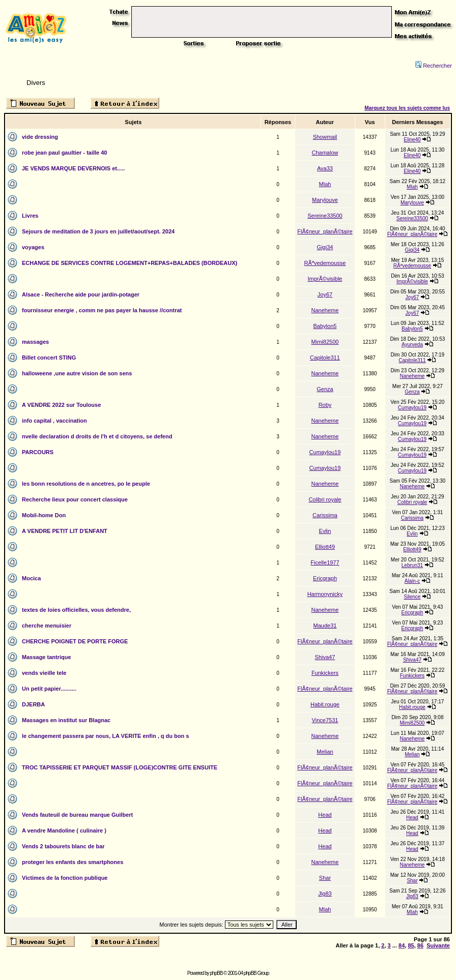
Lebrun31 (412, 565)
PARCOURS (38, 452)
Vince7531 (325, 720)
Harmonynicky (325, 594)
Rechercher (434, 66)
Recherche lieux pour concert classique (75, 499)
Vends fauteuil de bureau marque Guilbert (77, 815)
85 (411, 945)
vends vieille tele (44, 673)
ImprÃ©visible (325, 279)
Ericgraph (325, 578)
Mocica (31, 578)
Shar (325, 878)
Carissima (325, 515)
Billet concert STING (49, 358)
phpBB (216, 973)
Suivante (438, 945)
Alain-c (412, 581)
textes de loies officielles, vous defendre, (76, 610)
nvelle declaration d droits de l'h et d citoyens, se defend (97, 436)
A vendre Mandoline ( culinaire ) (64, 830)
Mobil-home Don (44, 515)
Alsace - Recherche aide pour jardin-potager (81, 294)
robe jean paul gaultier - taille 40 (65, 153)
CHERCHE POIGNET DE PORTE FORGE (75, 641)
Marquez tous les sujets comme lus (407, 108)
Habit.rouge (325, 704)
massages (35, 342)
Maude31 (325, 626)
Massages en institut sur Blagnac (66, 720)
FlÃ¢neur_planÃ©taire (325, 231)
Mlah (325, 184)
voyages (33, 247)
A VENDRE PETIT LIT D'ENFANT (65, 531)
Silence (412, 597)
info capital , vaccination (54, 421)
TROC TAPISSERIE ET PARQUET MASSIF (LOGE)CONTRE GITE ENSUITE (120, 767)
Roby (325, 405)
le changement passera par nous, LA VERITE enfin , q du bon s (105, 736)
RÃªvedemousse (325, 263)
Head (325, 815)
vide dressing (40, 137)
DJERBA (33, 704)
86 (420, 945)
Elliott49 (325, 547)
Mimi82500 (325, 342)
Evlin (325, 531)
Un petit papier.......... (49, 689)
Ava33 (325, 168)
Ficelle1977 (325, 562)
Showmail (325, 137)
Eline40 (412, 140)
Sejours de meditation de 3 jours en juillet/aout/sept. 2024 (98, 231)
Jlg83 (325, 894)
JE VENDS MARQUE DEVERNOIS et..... (73, 168)
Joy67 (325, 294)
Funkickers (325, 673)
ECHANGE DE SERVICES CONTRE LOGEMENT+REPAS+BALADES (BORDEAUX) (130, 263)
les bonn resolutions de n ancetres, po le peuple (86, 484)
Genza (325, 389)
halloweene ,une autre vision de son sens (77, 373)
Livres (30, 216)
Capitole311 (325, 358)
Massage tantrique (47, 657)
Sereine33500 (325, 216)
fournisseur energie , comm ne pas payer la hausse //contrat (102, 310)
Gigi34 (325, 247)
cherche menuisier (47, 626)
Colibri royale (325, 499)
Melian (325, 752)
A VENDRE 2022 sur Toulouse (61, 405)
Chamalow (325, 153)
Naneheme (325, 310)
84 (402, 945)
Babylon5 (325, 326)
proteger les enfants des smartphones (73, 862)
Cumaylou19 (412, 408)
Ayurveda (412, 345)
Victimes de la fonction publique (65, 878)
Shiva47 (325, 657)
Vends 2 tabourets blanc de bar (63, 846)
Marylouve (325, 200)
